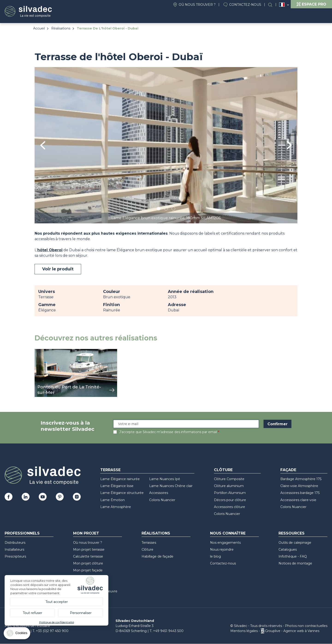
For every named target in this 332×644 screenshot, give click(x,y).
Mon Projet (86, 533)
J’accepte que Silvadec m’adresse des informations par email (168, 432)
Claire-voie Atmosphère (299, 486)
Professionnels (22, 533)
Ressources (271, 16)
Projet (159, 16)
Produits (128, 16)
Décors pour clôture (230, 500)
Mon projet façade (88, 570)
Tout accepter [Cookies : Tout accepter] (57, 602)
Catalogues (288, 549)
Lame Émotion (113, 500)
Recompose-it (309, 16)
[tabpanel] (166, 145)
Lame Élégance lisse (117, 486)
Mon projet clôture (88, 563)
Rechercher (273, 5)
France (282, 5)
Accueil (39, 28)
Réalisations (235, 16)
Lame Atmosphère (116, 507)
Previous (43, 145)
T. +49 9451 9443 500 (167, 631)
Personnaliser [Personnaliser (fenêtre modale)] (81, 613)
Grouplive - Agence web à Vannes (292, 631)
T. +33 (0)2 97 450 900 (50, 631)
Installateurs (14, 549)
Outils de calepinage (295, 543)
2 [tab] (166, 209)
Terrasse (110, 470)
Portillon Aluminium (230, 493)
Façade (288, 470)
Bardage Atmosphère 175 (301, 479)
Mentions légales (244, 631)
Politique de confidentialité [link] (57, 622)
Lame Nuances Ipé (165, 479)
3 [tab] (173, 209)
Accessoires (159, 493)
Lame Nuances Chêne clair (171, 486)
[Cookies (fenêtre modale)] (17, 634)
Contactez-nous (245, 5)
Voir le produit (58, 269)
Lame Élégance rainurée (120, 479)
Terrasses (149, 543)
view (39, 351)
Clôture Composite (229, 479)
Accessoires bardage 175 (300, 493)
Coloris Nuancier (162, 500)
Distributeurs (15, 543)
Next (289, 145)
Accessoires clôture (230, 507)
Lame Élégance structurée (122, 493)
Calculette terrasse (88, 556)
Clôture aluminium (229, 486)
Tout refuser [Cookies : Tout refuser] (33, 613)
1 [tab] (159, 209)
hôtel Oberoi (50, 250)
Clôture (223, 470)
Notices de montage (295, 563)
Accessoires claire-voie (298, 500)
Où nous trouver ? (197, 5)
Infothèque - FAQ (293, 556)
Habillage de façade (157, 556)
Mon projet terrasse (89, 549)
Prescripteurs (15, 556)
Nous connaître (193, 16)
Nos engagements (225, 543)
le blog (215, 556)
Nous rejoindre (222, 549)
